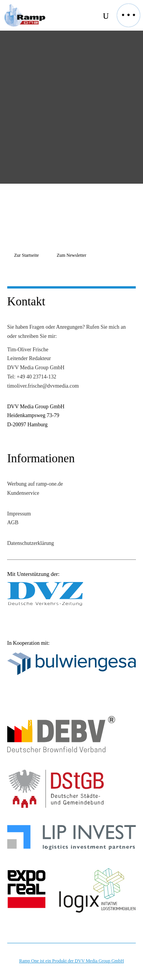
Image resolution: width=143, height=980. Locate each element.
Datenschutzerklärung (31, 543)
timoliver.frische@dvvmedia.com (43, 386)
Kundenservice (23, 493)
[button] (129, 15)
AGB (13, 523)
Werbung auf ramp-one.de (35, 484)
